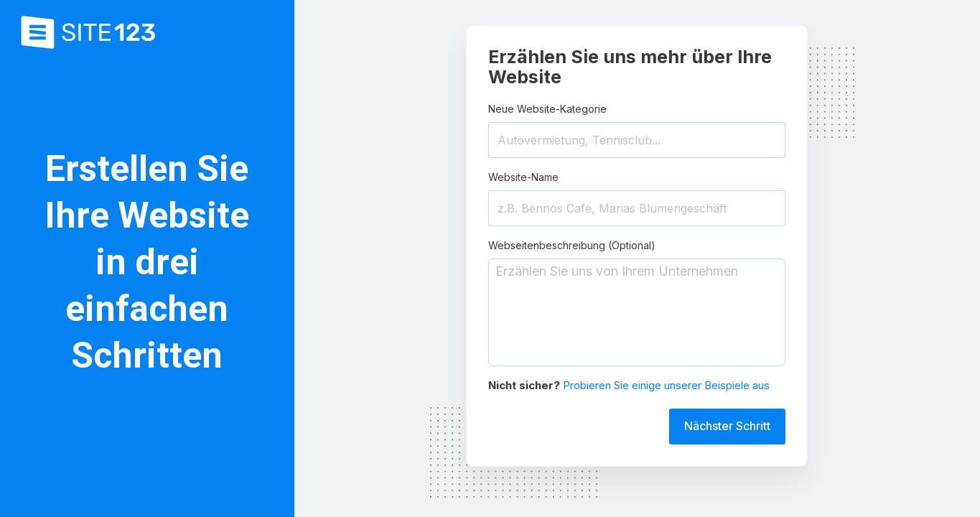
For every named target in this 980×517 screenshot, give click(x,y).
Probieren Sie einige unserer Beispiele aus (666, 385)
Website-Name (523, 177)
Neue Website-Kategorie (547, 109)
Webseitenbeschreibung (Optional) (572, 245)
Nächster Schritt (727, 426)
